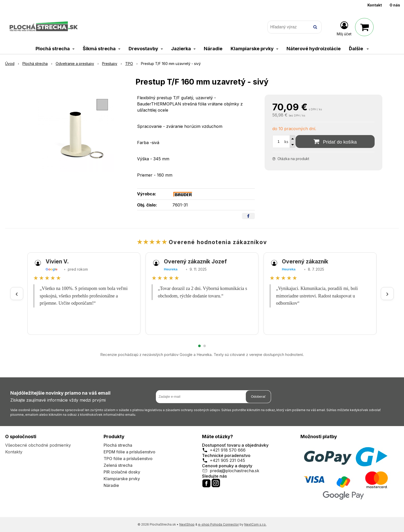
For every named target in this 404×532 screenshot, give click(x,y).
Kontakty (14, 452)
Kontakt (375, 5)
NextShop (187, 524)
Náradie (111, 485)
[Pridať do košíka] (335, 142)
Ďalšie (359, 49)
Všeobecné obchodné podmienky (38, 445)
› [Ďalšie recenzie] (387, 293)
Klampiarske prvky (122, 479)
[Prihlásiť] (344, 28)
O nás (395, 5)
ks (286, 142)
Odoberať (258, 397)
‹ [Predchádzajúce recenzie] (17, 293)
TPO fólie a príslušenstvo (128, 459)
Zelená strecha (118, 465)
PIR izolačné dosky (122, 472)
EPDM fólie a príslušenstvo (129, 452)
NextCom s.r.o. (255, 524)
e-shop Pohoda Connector (218, 524)
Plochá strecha (118, 445)
